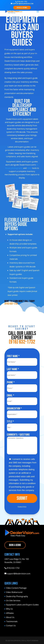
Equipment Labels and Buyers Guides (22, 605)
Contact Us (11, 626)
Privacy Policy (22, 506)
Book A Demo (22, 8)
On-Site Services (13, 601)
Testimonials (12, 621)
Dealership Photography (17, 596)
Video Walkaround (14, 592)
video (29, 168)
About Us (10, 617)
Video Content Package (16, 588)
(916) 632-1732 (11, 304)
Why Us (9, 609)
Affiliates (10, 613)
